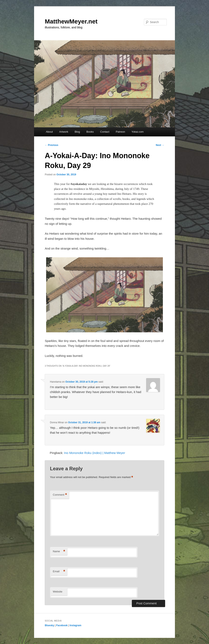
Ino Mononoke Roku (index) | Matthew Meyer (95, 453)
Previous (51, 145)
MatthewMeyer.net (71, 21)
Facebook (62, 625)
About (49, 132)
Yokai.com (138, 132)
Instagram (75, 625)
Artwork (64, 132)
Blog (77, 132)
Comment (60, 495)
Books (90, 132)
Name (59, 552)
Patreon (120, 132)
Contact (105, 132)
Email (59, 572)
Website (58, 592)
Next (160, 145)
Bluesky (49, 625)
